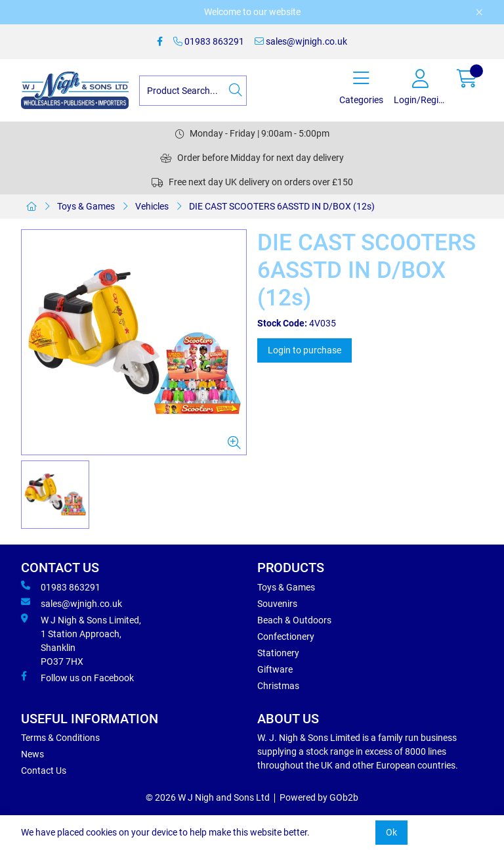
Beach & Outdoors (294, 620)
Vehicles (152, 206)
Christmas (278, 686)
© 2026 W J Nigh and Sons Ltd (208, 797)
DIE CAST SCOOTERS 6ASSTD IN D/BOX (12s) (282, 206)
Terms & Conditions (60, 738)
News (32, 754)
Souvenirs (277, 604)
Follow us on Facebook (77, 677)
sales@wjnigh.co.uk (301, 41)
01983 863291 (209, 41)
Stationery (278, 653)
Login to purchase (304, 350)
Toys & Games (86, 206)
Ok (391, 832)
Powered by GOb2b (319, 797)
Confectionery (286, 637)
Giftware (275, 669)
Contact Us (44, 771)
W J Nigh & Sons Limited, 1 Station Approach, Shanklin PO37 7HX (81, 640)
